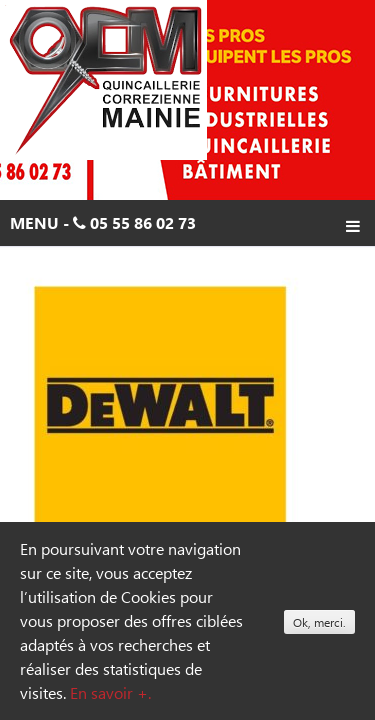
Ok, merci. (319, 622)
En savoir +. (110, 692)
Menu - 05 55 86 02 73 (185, 226)
